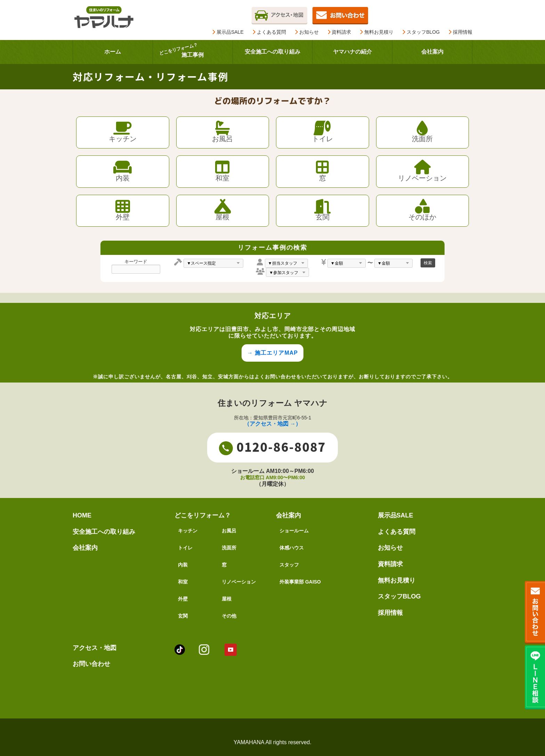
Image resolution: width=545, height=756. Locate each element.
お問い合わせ (91, 664)
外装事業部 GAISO (300, 582)
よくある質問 (269, 32)
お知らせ (307, 32)
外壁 (183, 599)
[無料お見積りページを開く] (340, 15)
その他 (229, 616)
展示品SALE (228, 32)
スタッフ (289, 565)
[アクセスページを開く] (279, 15)
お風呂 (229, 531)
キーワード (136, 262)
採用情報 (460, 32)
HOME (82, 515)
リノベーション (239, 582)
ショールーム (294, 531)
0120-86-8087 (272, 447)
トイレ (185, 548)
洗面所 (229, 548)
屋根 (227, 599)
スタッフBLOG (421, 32)
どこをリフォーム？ (203, 515)
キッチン (188, 531)
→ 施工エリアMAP (272, 353)
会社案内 (85, 548)
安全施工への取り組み (104, 532)
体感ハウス (292, 548)
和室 (183, 582)
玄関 (183, 616)
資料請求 (339, 32)
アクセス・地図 (95, 648)
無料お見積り (377, 32)
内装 (183, 565)
